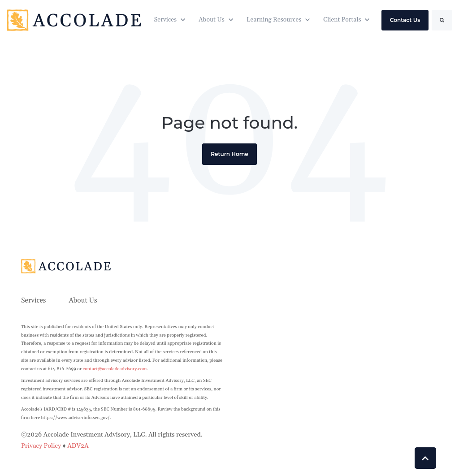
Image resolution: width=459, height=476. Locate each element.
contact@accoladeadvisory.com (115, 369)
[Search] (442, 20)
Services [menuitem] (34, 301)
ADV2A (78, 446)
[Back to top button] (425, 458)
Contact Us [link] (405, 20)
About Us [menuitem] (83, 301)
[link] (74, 19)
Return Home (229, 154)
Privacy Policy (42, 446)
